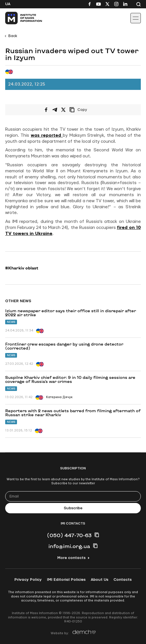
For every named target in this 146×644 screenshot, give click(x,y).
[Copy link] (86, 110)
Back (13, 36)
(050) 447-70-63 (69, 535)
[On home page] (17, 18)
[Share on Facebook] (46, 110)
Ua (8, 4)
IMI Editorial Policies (66, 580)
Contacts (123, 580)
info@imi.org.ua (69, 546)
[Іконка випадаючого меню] (136, 18)
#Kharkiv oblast (22, 268)
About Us (99, 580)
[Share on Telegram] (55, 110)
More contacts (71, 558)
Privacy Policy (28, 580)
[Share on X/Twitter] (63, 110)
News (11, 322)
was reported (47, 135)
